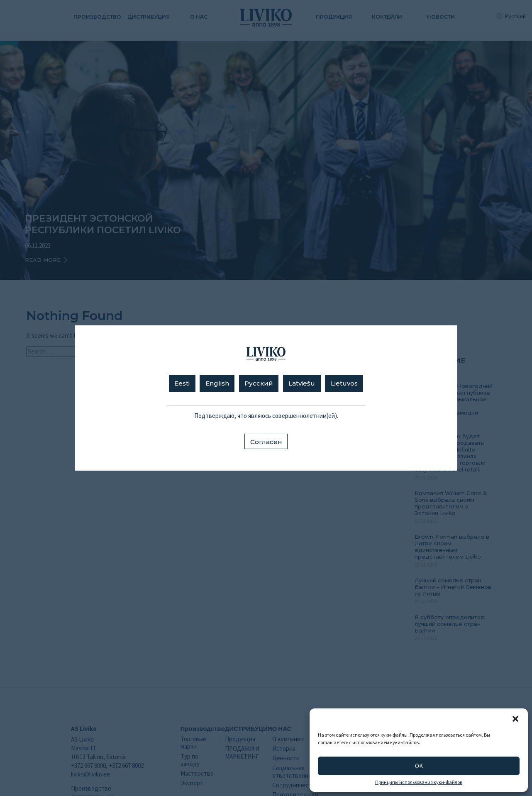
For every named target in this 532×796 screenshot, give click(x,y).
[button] (515, 719)
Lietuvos (344, 383)
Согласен (266, 442)
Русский (259, 383)
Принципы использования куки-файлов (419, 782)
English (217, 383)
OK (419, 766)
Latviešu (302, 383)
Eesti (182, 383)
